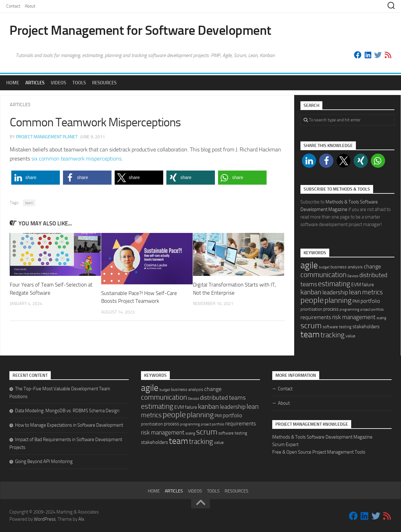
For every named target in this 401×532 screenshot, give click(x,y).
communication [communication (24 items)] (323, 275)
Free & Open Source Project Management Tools (319, 452)
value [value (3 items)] (350, 336)
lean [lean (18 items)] (355, 292)
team (29, 203)
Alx (81, 519)
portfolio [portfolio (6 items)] (370, 301)
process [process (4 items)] (331, 309)
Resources (104, 83)
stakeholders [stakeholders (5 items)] (366, 327)
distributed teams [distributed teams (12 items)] (223, 398)
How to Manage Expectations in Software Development (69, 425)
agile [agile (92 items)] (309, 265)
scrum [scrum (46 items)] (311, 326)
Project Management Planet (47, 137)
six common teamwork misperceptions (76, 159)
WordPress (45, 519)
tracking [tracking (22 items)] (333, 335)
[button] (36, 178)
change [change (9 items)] (372, 266)
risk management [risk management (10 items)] (354, 317)
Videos (58, 83)
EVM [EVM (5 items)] (356, 284)
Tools (79, 83)
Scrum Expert (285, 445)
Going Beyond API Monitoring (44, 461)
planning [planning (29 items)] (338, 300)
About (30, 6)
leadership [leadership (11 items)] (335, 292)
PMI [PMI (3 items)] (356, 301)
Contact (13, 6)
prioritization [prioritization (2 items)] (311, 309)
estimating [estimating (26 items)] (334, 284)
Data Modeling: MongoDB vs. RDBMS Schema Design (67, 411)
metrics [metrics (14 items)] (372, 292)
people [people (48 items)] (312, 300)
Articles (35, 83)
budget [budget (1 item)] (324, 267)
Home (13, 83)
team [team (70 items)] (310, 334)
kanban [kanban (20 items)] (311, 292)
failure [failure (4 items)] (368, 285)
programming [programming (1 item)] (349, 310)
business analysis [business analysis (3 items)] (347, 267)
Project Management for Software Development (140, 30)
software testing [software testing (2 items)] (337, 327)
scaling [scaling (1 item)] (381, 318)
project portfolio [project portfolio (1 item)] (372, 310)
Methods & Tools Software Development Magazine (322, 437)
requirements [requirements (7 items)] (316, 317)
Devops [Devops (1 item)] (353, 276)
